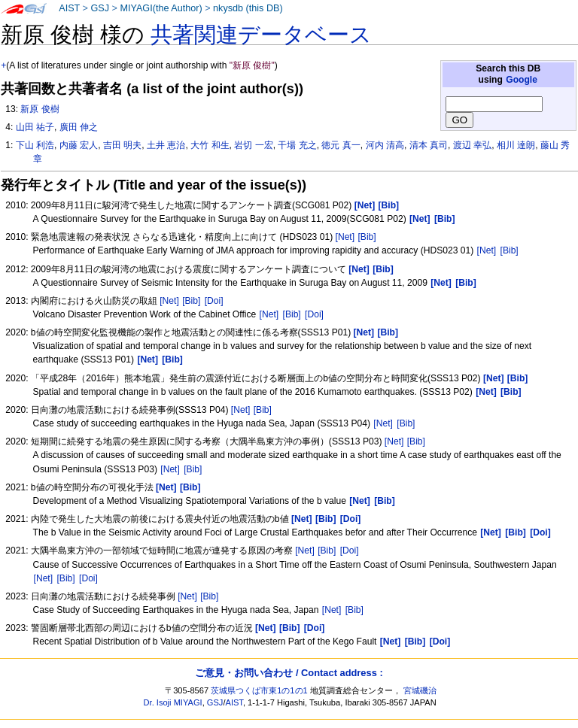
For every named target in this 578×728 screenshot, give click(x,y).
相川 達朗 (516, 145)
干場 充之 (297, 145)
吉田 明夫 (122, 145)
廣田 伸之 (79, 127)
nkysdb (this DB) (248, 8)
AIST (69, 8)
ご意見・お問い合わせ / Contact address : (289, 673)
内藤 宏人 (79, 145)
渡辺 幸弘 (472, 145)
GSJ (100, 8)
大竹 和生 (210, 145)
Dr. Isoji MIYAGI (173, 702)
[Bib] (367, 237)
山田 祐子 (35, 127)
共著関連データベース (261, 35)
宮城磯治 (420, 690)
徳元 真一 (341, 145)
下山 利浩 (35, 145)
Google (522, 80)
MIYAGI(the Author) (161, 8)
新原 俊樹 (40, 109)
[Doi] (214, 301)
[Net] (345, 237)
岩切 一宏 (253, 145)
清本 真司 (429, 145)
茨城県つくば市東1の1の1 (259, 690)
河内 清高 (385, 145)
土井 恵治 (166, 145)
